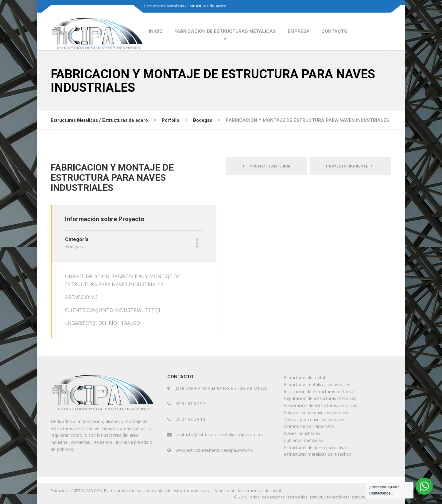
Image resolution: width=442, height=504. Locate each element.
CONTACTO (334, 31)
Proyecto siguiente (349, 166)
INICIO (156, 31)
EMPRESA (299, 31)
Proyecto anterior (266, 166)
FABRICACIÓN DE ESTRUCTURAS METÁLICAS (225, 31)
